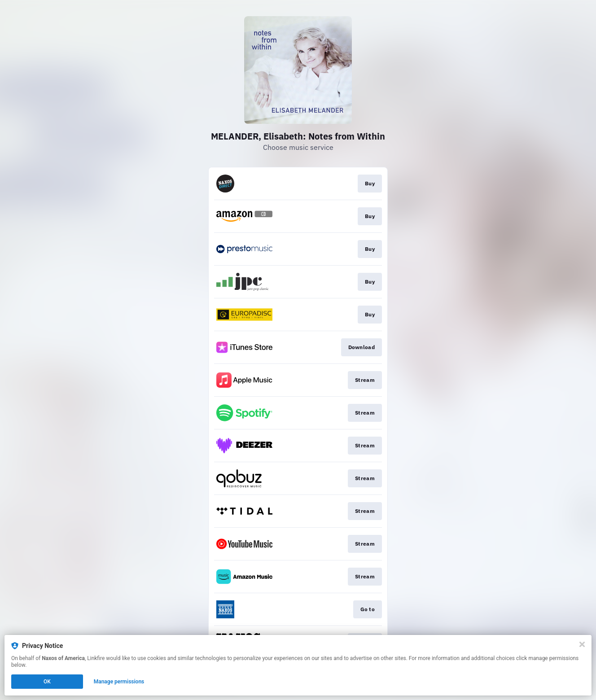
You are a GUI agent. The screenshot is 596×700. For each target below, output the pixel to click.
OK (47, 682)
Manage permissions (119, 682)
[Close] (582, 644)
